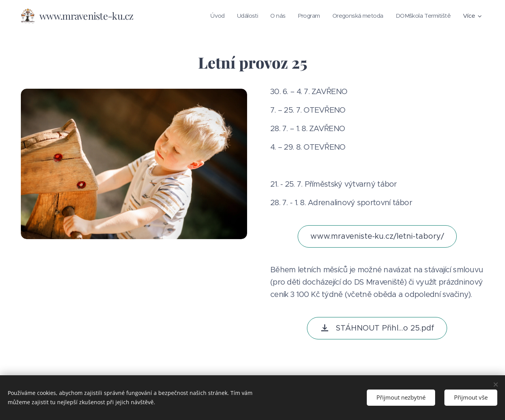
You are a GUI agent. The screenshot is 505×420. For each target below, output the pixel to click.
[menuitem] (207, 16)
